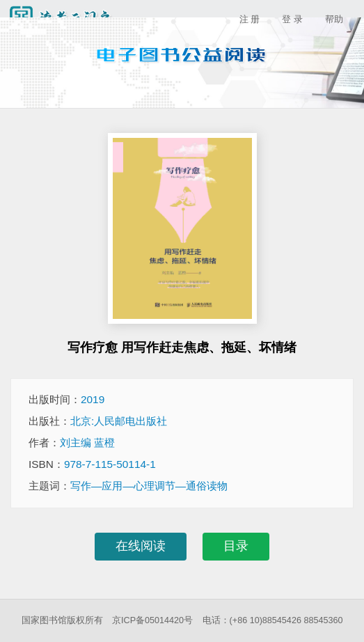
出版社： (98, 421)
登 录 (292, 19)
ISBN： (92, 464)
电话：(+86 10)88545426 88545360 (273, 620)
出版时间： (66, 399)
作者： (72, 443)
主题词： (128, 486)
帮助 (334, 19)
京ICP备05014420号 (152, 620)
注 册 (250, 19)
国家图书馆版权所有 (62, 620)
